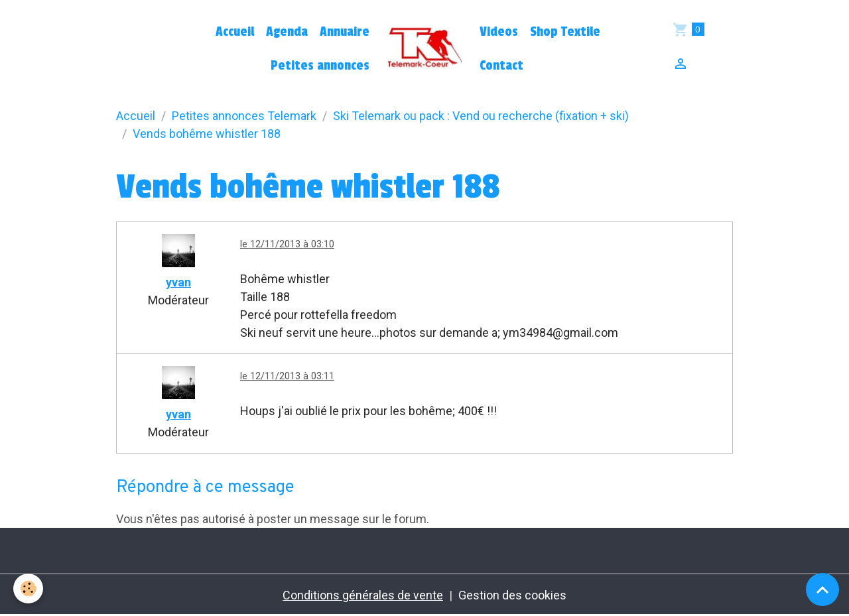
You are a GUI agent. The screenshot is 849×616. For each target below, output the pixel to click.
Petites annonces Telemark (244, 116)
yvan (178, 282)
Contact (501, 66)
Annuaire (345, 32)
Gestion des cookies (512, 595)
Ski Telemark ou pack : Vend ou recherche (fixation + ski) (481, 116)
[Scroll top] (822, 589)
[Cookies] (28, 588)
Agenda (287, 32)
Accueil (235, 32)
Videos (499, 32)
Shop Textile (565, 32)
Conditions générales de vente (363, 595)
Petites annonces (320, 66)
